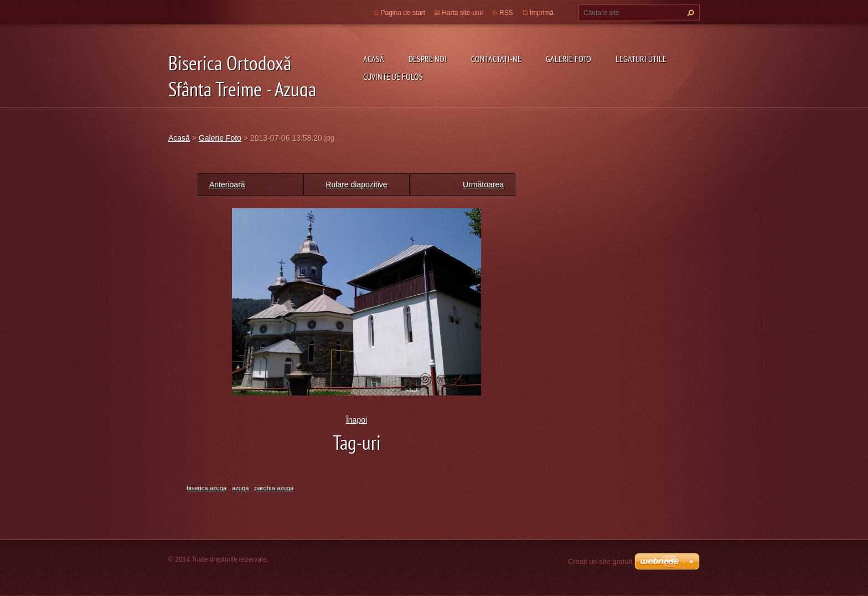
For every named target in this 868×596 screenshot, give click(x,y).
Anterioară (227, 184)
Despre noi (428, 59)
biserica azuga (206, 488)
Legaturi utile (641, 59)
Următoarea (483, 184)
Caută (689, 13)
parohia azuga (274, 488)
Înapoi (356, 420)
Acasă (374, 59)
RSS (506, 13)
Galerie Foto (569, 59)
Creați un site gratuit (600, 561)
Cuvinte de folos (393, 76)
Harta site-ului (462, 13)
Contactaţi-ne (496, 59)
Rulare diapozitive (356, 184)
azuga (240, 488)
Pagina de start (403, 13)
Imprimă (542, 13)
